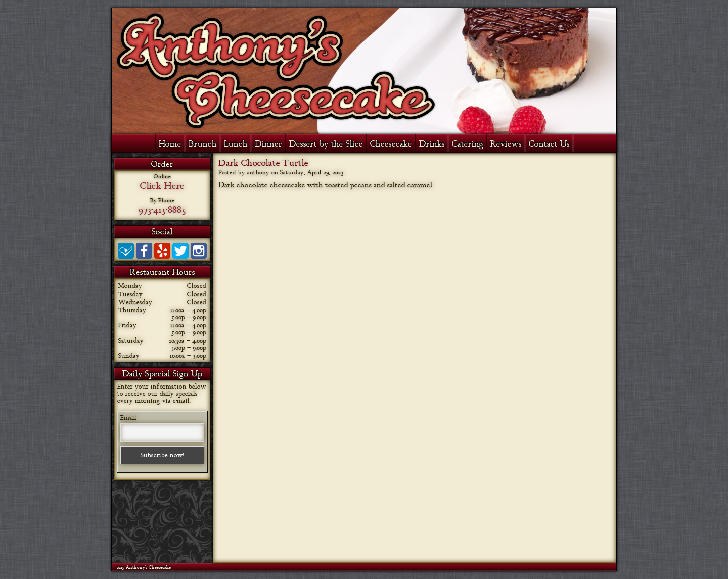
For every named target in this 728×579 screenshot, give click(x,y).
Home (170, 144)
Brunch (203, 144)
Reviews (506, 144)
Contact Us (549, 144)
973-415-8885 (162, 210)
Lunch (236, 144)
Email (128, 418)
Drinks (432, 144)
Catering (468, 144)
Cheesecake (391, 144)
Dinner (268, 144)
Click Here (162, 186)
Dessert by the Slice (326, 144)
